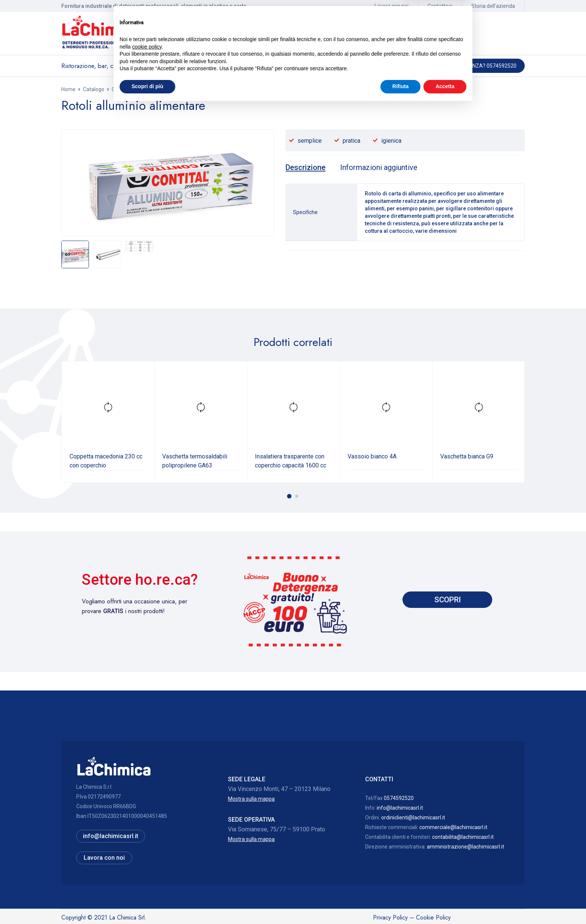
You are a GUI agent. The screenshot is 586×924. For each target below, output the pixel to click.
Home (68, 89)
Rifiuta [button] (401, 903)
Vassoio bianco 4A (372, 456)
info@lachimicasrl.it (400, 807)
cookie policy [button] (147, 864)
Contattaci (440, 6)
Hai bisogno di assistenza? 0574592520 (465, 66)
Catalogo (94, 89)
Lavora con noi (391, 6)
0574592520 (399, 798)
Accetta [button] (445, 903)
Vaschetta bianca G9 (467, 456)
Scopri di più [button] (147, 903)
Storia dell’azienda (493, 6)
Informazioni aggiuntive (383, 167)
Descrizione (306, 167)
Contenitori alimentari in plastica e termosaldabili (169, 89)
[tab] (306, 167)
